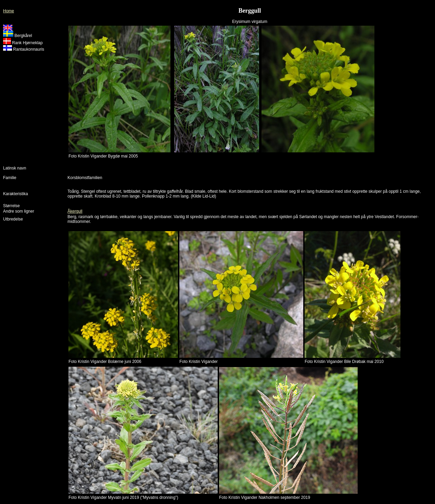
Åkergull (75, 211)
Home (9, 11)
